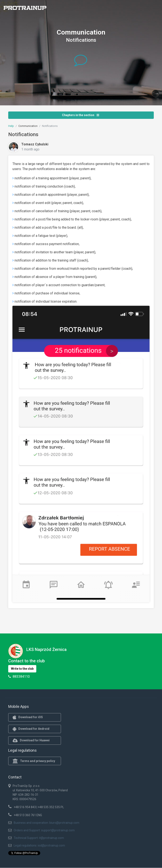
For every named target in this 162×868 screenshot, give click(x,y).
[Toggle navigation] (156, 9)
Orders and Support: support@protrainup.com (44, 830)
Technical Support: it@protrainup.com (39, 838)
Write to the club (22, 669)
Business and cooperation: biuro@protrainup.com (47, 823)
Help (11, 126)
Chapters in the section (81, 115)
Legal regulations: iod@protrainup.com (39, 845)
